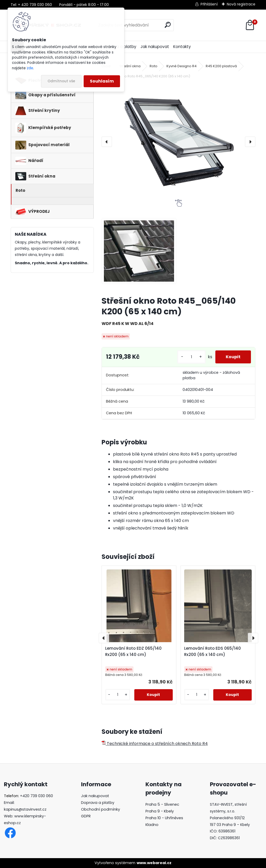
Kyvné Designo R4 (182, 66)
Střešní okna (130, 66)
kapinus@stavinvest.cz (25, 809)
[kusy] (191, 357)
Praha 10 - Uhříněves (164, 818)
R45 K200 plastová (221, 66)
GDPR (86, 816)
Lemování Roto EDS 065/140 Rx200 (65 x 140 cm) (212, 651)
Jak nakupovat (155, 47)
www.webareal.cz (154, 863)
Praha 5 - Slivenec (162, 804)
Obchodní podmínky (101, 809)
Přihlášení (209, 4)
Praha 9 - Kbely (160, 811)
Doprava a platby (98, 803)
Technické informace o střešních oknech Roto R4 (155, 744)
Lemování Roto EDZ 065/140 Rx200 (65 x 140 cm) (133, 651)
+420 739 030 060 (36, 796)
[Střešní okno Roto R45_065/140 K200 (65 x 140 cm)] (178, 142)
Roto (154, 66)
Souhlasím (102, 81)
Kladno (152, 825)
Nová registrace (241, 4)
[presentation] (107, 142)
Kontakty (182, 47)
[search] (168, 25)
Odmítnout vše (61, 81)
